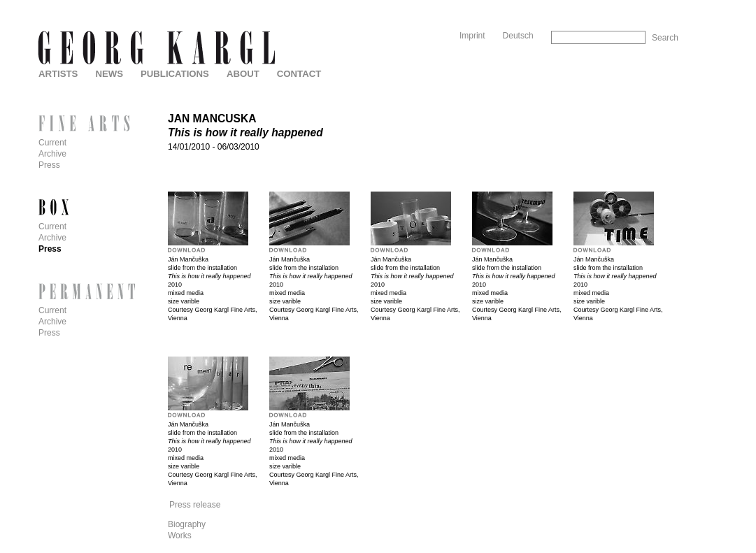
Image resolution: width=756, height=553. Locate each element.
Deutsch (518, 36)
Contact (299, 74)
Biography (187, 524)
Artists (58, 74)
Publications (175, 74)
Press (49, 165)
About (243, 74)
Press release (195, 505)
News (109, 74)
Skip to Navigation (651, 5)
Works (180, 536)
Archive (52, 154)
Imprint (472, 36)
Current (52, 143)
